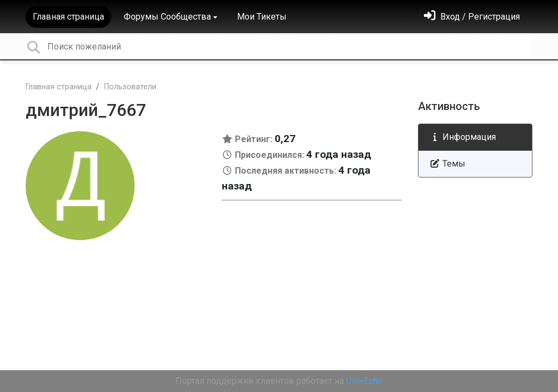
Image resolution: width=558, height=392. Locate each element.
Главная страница (68, 17)
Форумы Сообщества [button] (167, 17)
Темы (447, 164)
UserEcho (364, 381)
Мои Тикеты (262, 17)
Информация (463, 137)
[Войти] (472, 17)
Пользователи (130, 87)
